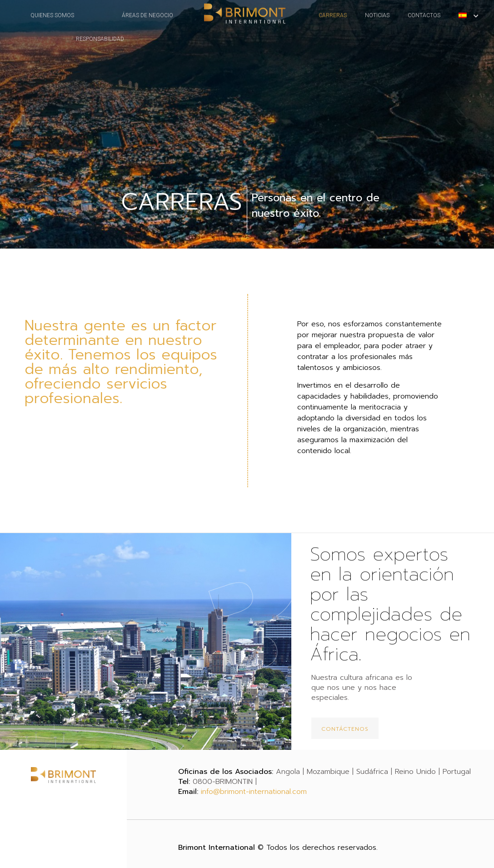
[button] (345, 728)
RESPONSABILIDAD (100, 30)
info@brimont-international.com (254, 792)
